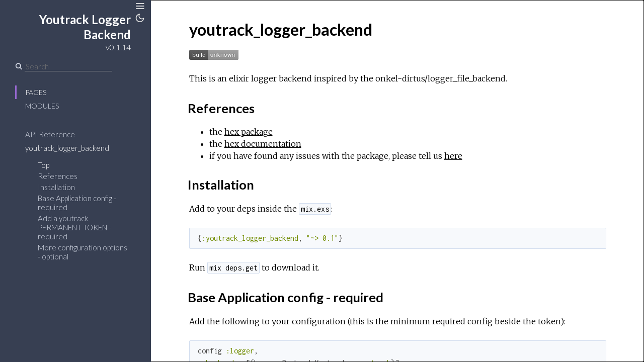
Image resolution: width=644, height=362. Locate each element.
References (58, 176)
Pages (36, 92)
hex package (249, 132)
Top (44, 165)
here (453, 156)
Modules (42, 106)
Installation (56, 187)
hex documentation (263, 144)
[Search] (68, 66)
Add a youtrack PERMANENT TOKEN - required (74, 227)
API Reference (50, 134)
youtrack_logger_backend (67, 148)
